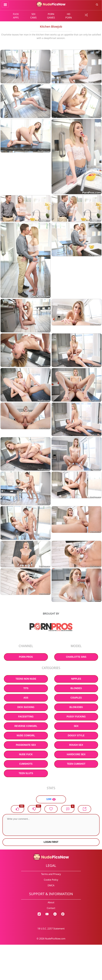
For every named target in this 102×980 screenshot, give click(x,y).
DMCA (51, 885)
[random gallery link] (86, 15)
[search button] (97, 4)
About (51, 902)
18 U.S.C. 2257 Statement (51, 929)
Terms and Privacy (51, 874)
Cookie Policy (51, 880)
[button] (68, 809)
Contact (51, 908)
